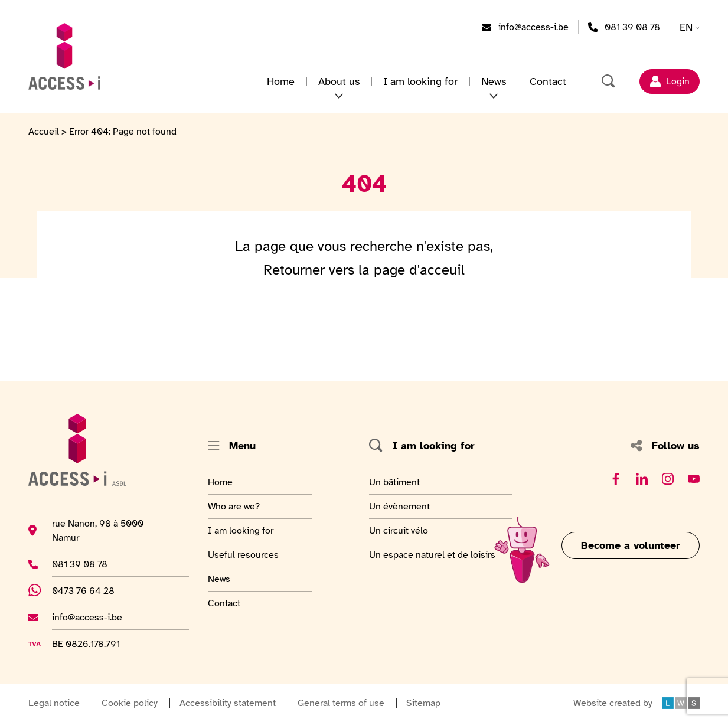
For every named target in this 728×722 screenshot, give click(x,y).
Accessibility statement (228, 703)
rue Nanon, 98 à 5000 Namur (98, 530)
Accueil (44, 132)
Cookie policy (130, 703)
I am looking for (420, 81)
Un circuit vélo (399, 530)
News (494, 81)
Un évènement (399, 506)
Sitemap (423, 703)
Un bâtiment (396, 482)
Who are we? (237, 506)
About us (339, 81)
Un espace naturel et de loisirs (432, 554)
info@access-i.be (533, 27)
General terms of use (341, 703)
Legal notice (54, 703)
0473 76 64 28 (90, 590)
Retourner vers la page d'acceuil (364, 270)
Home (281, 81)
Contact (548, 81)
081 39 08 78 (632, 27)
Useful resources (243, 554)
